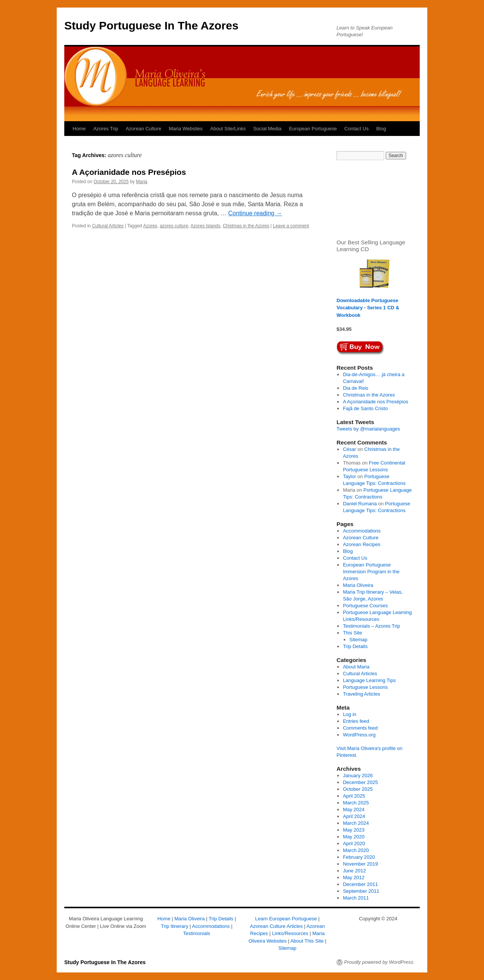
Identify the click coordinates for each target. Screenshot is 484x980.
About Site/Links (228, 129)
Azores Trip (106, 129)
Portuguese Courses (365, 606)
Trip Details (355, 646)
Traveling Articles (362, 694)
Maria (142, 182)
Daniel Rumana (360, 504)
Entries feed (356, 721)
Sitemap (358, 640)
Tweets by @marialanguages (368, 429)
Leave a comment (291, 226)
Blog (381, 129)
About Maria (356, 667)
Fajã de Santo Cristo (365, 408)
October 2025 (358, 789)
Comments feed (360, 728)
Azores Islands (206, 226)
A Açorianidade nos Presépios (129, 172)
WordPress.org (359, 735)
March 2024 (356, 823)
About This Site (307, 941)
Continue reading (255, 213)
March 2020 (356, 850)
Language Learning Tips (369, 680)
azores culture (174, 226)
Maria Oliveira (358, 585)
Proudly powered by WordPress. (379, 962)
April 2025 (354, 796)
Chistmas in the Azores (246, 226)
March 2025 (356, 803)
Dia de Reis (356, 388)
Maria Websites (185, 129)
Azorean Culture (143, 129)
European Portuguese (313, 129)
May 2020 (354, 837)
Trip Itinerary (174, 926)
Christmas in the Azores (369, 395)
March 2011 (356, 898)
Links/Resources (290, 933)
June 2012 (354, 871)
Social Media (267, 129)
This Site (353, 633)
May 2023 (354, 830)
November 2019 (361, 864)
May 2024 (354, 809)
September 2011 (361, 891)
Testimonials (197, 933)
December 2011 (361, 884)
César (350, 449)
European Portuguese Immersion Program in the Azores (371, 572)
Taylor (350, 476)
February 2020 (359, 857)
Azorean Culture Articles (276, 926)
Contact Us (357, 129)
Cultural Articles (108, 226)
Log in (350, 714)
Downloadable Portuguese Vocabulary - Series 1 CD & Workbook (368, 308)
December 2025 (361, 782)
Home (79, 129)
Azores (150, 226)
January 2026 (358, 776)
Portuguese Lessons (365, 687)
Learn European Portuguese (286, 919)
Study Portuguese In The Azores (151, 25)
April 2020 (354, 843)
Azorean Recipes (362, 544)
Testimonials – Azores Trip (372, 626)
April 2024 (354, 816)
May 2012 (354, 877)
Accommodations (362, 531)
